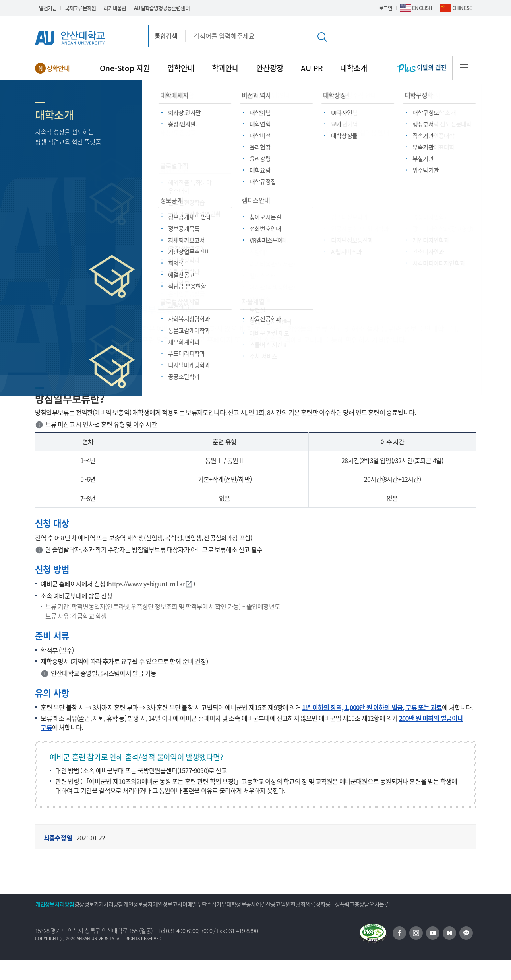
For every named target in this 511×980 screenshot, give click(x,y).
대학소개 (354, 68)
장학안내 (58, 68)
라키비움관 (115, 8)
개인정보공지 (167, 904)
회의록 (406, 904)
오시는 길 (116, 924)
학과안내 (225, 68)
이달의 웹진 (422, 68)
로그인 (386, 8)
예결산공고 (343, 904)
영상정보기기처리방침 (116, 904)
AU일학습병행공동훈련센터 (162, 8)
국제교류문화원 (80, 8)
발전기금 (48, 8)
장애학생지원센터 (106, 259)
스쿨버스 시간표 (407, 259)
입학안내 (181, 68)
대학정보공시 (304, 904)
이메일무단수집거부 (256, 904)
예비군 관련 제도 (241, 213)
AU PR (312, 68)
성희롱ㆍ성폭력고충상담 (68, 924)
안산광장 (270, 68)
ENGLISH (422, 8)
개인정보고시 (208, 904)
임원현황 (376, 904)
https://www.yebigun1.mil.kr (150, 584)
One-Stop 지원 (125, 68)
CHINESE (462, 8)
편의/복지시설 (162, 213)
